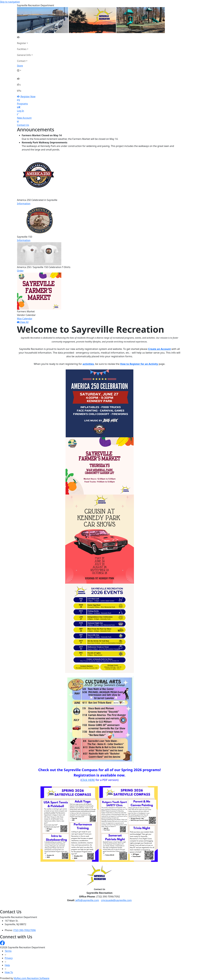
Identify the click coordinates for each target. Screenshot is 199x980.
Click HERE (88, 780)
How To (9, 972)
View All (23, 322)
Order (20, 271)
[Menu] (19, 91)
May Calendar (25, 319)
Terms (8, 951)
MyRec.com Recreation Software (31, 978)
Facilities (22, 49)
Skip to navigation (10, 2)
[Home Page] (25, 37)
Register (22, 43)
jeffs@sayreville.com (87, 900)
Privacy (9, 958)
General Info (24, 55)
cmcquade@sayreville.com (116, 900)
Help (7, 965)
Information (24, 204)
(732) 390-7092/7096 (24, 930)
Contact (21, 61)
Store (20, 66)
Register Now (28, 97)
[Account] (25, 70)
